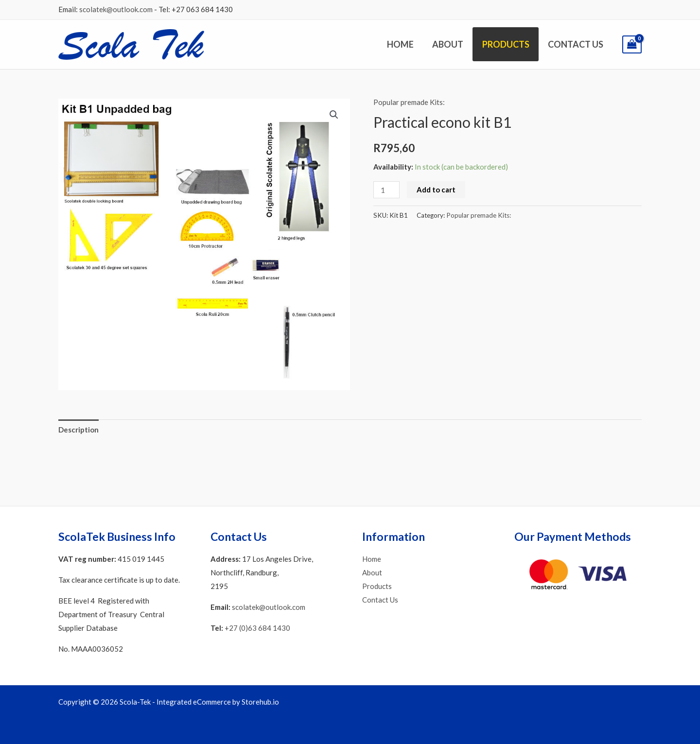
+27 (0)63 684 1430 (257, 628)
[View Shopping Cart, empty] (632, 44)
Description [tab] (79, 430)
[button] (334, 115)
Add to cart (436, 190)
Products (507, 44)
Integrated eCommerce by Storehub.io (218, 702)
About (451, 44)
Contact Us (576, 44)
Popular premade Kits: (409, 102)
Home (404, 44)
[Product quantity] (386, 190)
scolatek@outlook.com (116, 9)
